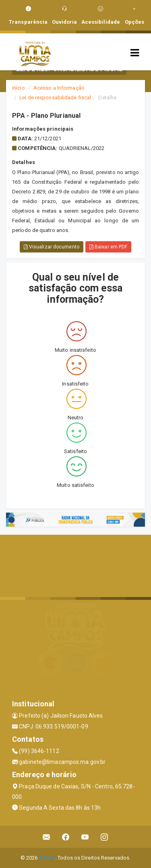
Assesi (47, 858)
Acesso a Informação (59, 88)
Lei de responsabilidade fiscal (55, 97)
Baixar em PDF (109, 247)
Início (19, 88)
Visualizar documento (52, 247)
